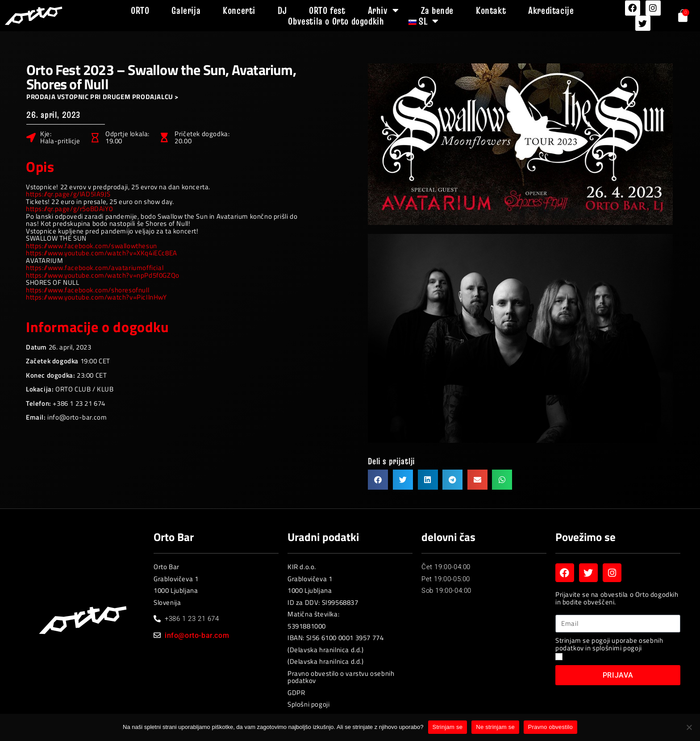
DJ (282, 10)
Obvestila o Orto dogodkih (336, 21)
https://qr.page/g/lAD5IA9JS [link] (68, 194)
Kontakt (491, 10)
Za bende (437, 10)
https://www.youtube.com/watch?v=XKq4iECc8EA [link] (102, 253)
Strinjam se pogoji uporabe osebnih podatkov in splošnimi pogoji (609, 644)
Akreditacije (551, 10)
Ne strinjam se (495, 727)
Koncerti (239, 10)
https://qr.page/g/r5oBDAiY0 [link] (69, 209)
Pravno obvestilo (550, 727)
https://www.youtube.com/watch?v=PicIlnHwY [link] (96, 297)
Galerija (186, 10)
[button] (378, 480)
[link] (92, 246)
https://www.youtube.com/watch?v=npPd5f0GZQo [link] (103, 275)
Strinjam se (448, 727)
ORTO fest (327, 10)
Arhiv (383, 10)
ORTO (140, 10)
